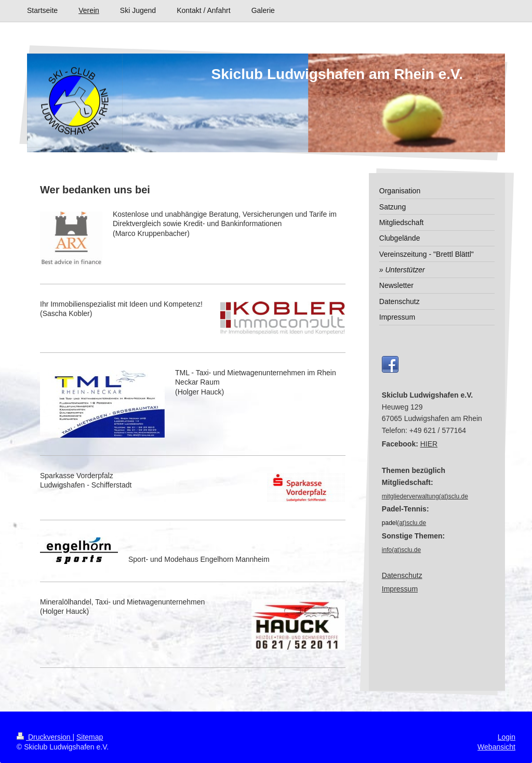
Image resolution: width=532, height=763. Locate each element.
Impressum (400, 589)
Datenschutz (402, 575)
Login (507, 737)
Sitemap (90, 737)
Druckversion (44, 737)
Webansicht (496, 747)
